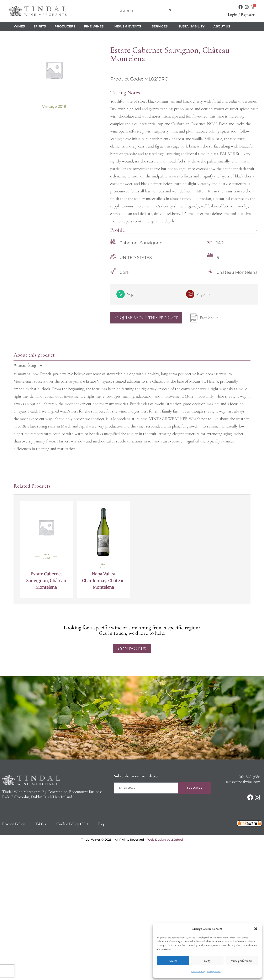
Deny (207, 961)
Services (161, 26)
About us (223, 26)
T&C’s (41, 824)
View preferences (242, 961)
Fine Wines (95, 26)
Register (248, 15)
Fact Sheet (203, 318)
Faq (101, 824)
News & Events (129, 26)
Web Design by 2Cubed (165, 840)
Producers (65, 26)
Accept (173, 961)
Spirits (40, 26)
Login (233, 15)
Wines (19, 26)
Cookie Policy (198, 971)
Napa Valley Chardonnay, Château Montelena (103, 580)
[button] (256, 929)
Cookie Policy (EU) (72, 824)
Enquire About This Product (146, 318)
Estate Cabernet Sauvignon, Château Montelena (46, 580)
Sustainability (191, 26)
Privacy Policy (214, 971)
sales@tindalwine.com (243, 782)
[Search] (170, 11)
